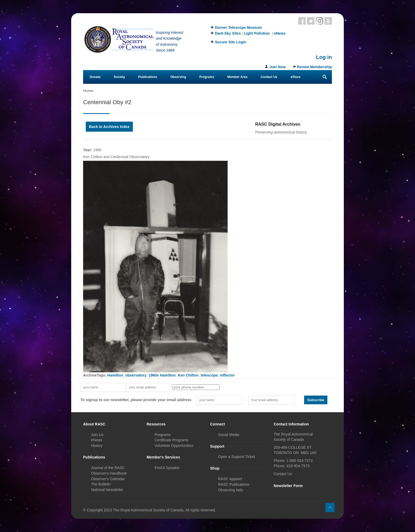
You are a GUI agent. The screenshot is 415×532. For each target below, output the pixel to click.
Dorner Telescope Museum (238, 27)
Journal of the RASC (108, 468)
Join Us (97, 435)
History (97, 446)
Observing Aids (231, 490)
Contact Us (269, 77)
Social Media (229, 435)
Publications (148, 77)
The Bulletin (101, 484)
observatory (136, 375)
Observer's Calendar (108, 479)
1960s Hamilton (162, 375)
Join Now (277, 67)
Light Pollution (257, 33)
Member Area (237, 77)
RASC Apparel (230, 479)
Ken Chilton (188, 375)
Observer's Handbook (109, 473)
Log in (324, 57)
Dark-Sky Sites (228, 33)
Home (88, 91)
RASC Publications (234, 484)
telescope (209, 375)
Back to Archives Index (109, 127)
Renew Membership (315, 67)
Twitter (311, 21)
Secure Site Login (231, 42)
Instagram (319, 21)
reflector (227, 375)
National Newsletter (107, 490)
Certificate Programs (172, 440)
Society (119, 77)
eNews (280, 33)
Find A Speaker (167, 468)
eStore (296, 77)
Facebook (302, 21)
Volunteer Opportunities (174, 446)
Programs (207, 77)
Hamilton (115, 375)
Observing (178, 77)
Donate (95, 77)
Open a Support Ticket (236, 457)
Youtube (328, 21)
